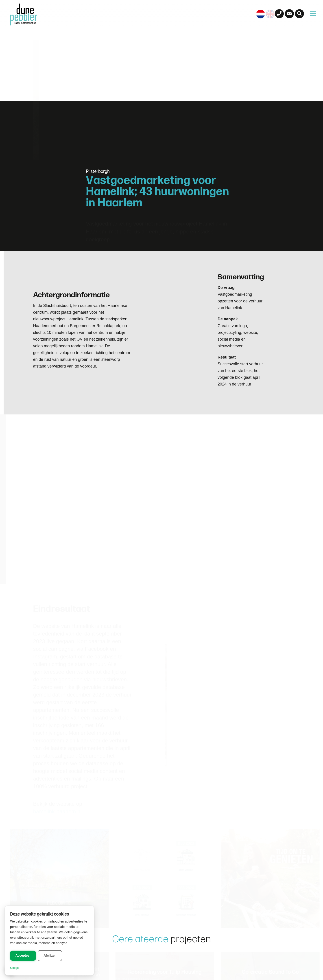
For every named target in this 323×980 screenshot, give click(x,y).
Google (15, 968)
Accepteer (23, 956)
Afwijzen (50, 956)
